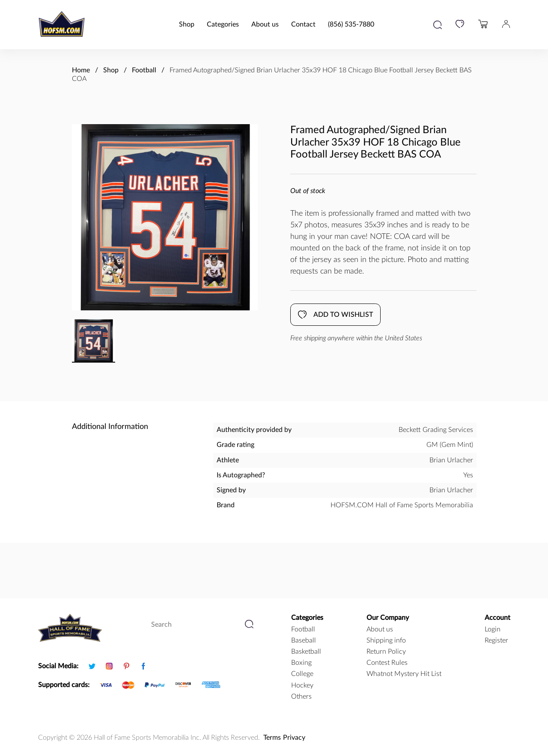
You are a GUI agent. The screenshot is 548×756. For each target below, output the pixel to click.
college (302, 674)
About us (265, 24)
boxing (301, 663)
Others (301, 696)
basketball (306, 652)
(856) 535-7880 (351, 24)
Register (496, 640)
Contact (303, 24)
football (303, 629)
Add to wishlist (335, 315)
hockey (302, 685)
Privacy (294, 738)
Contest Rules (387, 663)
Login (493, 629)
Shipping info (386, 640)
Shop (187, 24)
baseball (304, 640)
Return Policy (386, 652)
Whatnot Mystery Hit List (404, 674)
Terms (272, 738)
